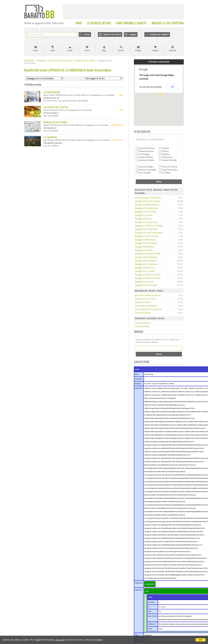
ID (149, 607)
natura (155, 50)
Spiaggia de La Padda (145, 271)
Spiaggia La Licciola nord (146, 222)
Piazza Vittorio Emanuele (146, 306)
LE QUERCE (50, 137)
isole (53, 50)
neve (87, 50)
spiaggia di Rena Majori (145, 261)
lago (104, 50)
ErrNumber (138, 379)
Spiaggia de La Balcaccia (146, 229)
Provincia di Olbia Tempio (60, 61)
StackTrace (138, 388)
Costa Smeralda (142, 326)
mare (36, 50)
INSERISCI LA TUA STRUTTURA (168, 23)
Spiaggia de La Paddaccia (146, 264)
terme (121, 50)
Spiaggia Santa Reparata (146, 257)
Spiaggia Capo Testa (144, 282)
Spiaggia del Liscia (143, 219)
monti (70, 50)
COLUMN (151, 602)
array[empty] (150, 584)
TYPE (150, 629)
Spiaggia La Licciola (144, 215)
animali (172, 50)
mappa (133, 34)
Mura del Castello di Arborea (148, 295)
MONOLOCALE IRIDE (55, 122)
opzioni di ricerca (112, 34)
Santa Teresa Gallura (85, 61)
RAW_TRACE (153, 616)
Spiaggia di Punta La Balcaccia (149, 233)
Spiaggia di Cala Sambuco (147, 236)
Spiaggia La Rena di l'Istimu (148, 275)
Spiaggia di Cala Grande (146, 285)
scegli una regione (159, 34)
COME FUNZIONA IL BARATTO (131, 23)
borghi (138, 50)
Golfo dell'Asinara (143, 323)
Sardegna (41, 61)
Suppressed (139, 583)
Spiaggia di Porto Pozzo (146, 212)
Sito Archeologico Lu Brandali (148, 198)
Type (136, 635)
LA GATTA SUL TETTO (56, 107)
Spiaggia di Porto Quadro (146, 243)
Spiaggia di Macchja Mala (146, 208)
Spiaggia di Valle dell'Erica (147, 205)
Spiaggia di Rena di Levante (148, 278)
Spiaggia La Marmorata (145, 240)
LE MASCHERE (52, 92)
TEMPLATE (152, 624)
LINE (150, 612)
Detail (137, 374)
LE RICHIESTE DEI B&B (99, 23)
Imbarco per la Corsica (145, 299)
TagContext (139, 590)
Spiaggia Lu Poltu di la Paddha (149, 226)
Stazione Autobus (142, 302)
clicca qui (60, 640)
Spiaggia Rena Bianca (145, 247)
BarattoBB (29, 61)
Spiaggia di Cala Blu (144, 250)
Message (138, 384)
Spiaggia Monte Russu (145, 268)
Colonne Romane (142, 313)
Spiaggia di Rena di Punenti (147, 254)
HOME (79, 23)
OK (201, 640)
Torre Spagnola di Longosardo (148, 309)
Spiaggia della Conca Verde (147, 201)
